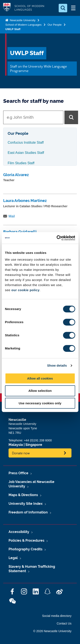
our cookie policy (25, 290)
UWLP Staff (13, 29)
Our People (55, 25)
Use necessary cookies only (40, 403)
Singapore (34, 445)
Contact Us (64, 623)
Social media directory (57, 616)
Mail (12, 216)
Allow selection (40, 391)
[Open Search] (63, 8)
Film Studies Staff (21, 163)
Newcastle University (22, 20)
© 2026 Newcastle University (52, 631)
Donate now (21, 453)
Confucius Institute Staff (26, 143)
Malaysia (16, 445)
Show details (57, 365)
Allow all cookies (40, 378)
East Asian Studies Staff (26, 153)
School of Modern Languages (23, 25)
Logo (7, 8)
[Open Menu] (73, 8)
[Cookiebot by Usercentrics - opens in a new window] (57, 238)
